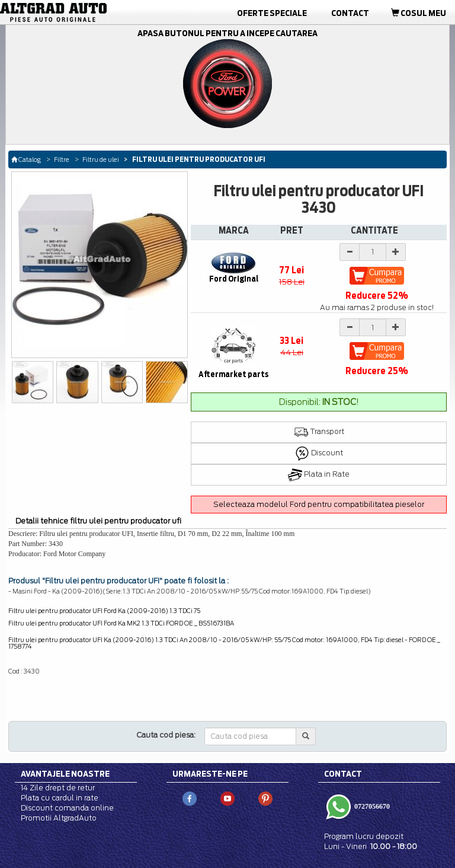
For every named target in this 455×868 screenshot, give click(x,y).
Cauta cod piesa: (166, 735)
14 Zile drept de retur (58, 788)
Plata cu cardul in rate (60, 798)
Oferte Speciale (272, 13)
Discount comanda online (67, 808)
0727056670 (371, 806)
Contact (350, 13)
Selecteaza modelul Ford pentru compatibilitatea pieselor (319, 504)
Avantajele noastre (65, 774)
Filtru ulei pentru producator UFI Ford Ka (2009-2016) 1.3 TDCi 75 (104, 611)
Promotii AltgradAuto (59, 818)
